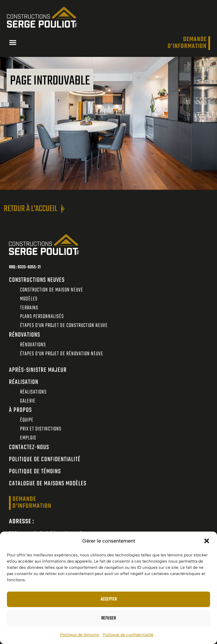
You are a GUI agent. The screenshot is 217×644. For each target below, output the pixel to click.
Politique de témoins (80, 635)
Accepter (109, 599)
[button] (207, 541)
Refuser (108, 618)
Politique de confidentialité (128, 635)
